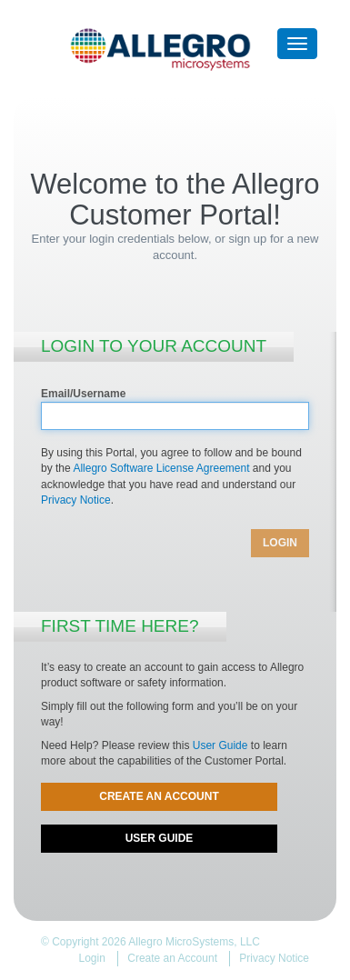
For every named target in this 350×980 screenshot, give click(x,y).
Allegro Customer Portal (175, 53)
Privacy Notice (76, 500)
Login (92, 958)
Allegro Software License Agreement (161, 468)
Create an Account (159, 796)
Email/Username (83, 394)
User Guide (220, 745)
